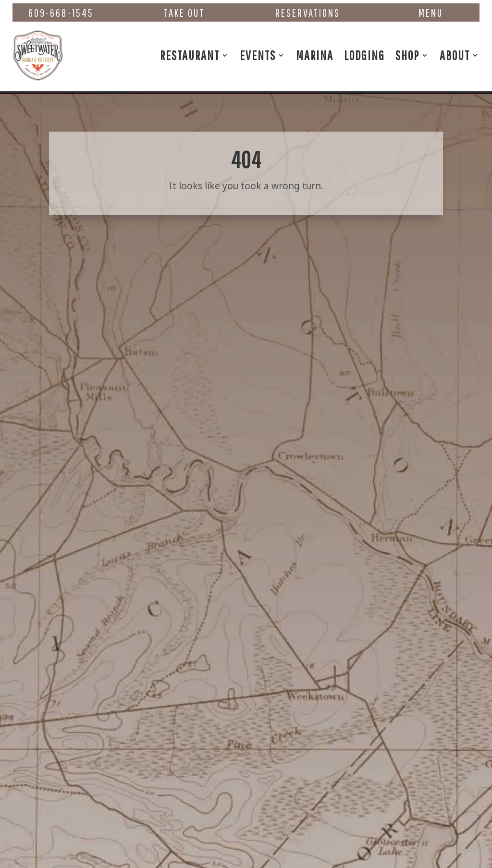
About (455, 55)
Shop (407, 55)
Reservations (308, 13)
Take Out (184, 13)
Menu (431, 13)
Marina (315, 55)
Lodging (364, 55)
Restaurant (190, 55)
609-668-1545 (61, 13)
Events (258, 55)
